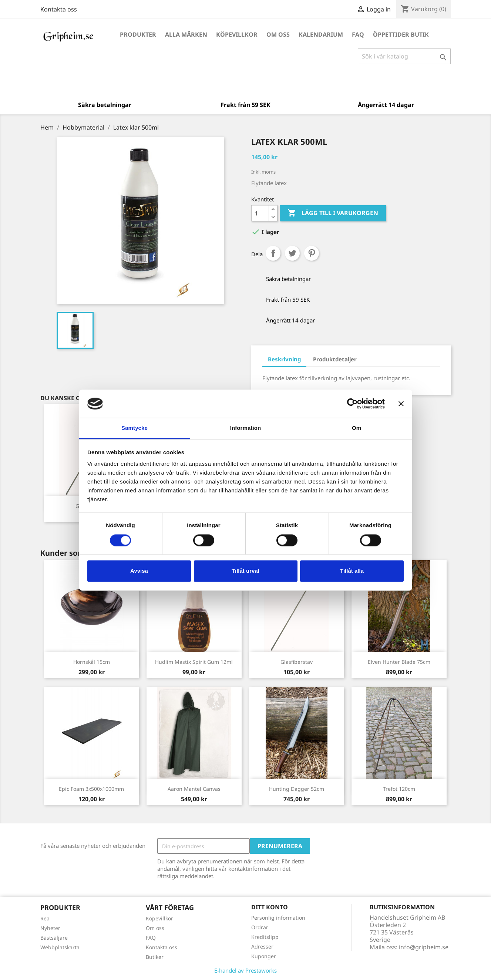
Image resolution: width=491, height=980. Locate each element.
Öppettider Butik (401, 34)
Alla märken (186, 34)
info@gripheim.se (424, 947)
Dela (273, 253)
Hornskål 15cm (92, 662)
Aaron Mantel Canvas (194, 789)
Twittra (292, 253)
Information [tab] (246, 428)
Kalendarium (321, 34)
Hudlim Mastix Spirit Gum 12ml (194, 662)
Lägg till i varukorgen (333, 213)
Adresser (262, 946)
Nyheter (50, 928)
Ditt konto (270, 907)
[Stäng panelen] (401, 404)
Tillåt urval (245, 571)
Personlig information (278, 918)
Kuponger (264, 956)
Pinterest (312, 253)
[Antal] (260, 213)
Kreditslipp (265, 937)
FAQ (358, 34)
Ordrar (260, 927)
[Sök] (404, 56)
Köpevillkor (237, 34)
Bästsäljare (54, 938)
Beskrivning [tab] (284, 359)
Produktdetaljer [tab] (335, 359)
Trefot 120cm (399, 789)
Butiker (155, 957)
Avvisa (139, 571)
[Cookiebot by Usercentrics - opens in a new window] (352, 404)
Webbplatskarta (60, 947)
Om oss (278, 34)
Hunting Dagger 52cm (297, 789)
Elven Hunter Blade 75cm (399, 662)
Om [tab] (357, 428)
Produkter (138, 34)
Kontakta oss (59, 9)
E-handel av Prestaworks (245, 970)
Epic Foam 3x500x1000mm (91, 789)
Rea (45, 918)
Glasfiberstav (297, 662)
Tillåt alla (352, 571)
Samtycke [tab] (134, 428)
